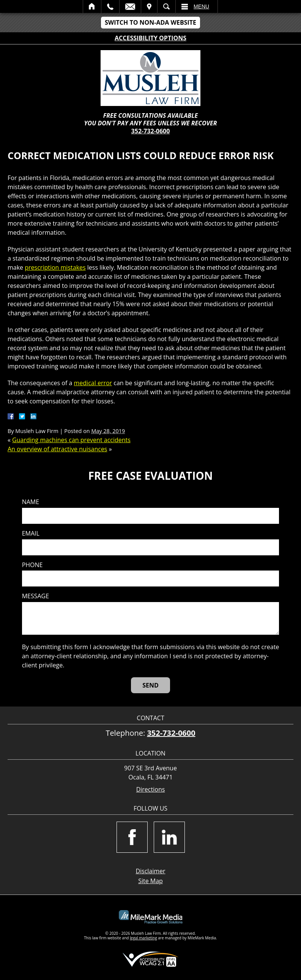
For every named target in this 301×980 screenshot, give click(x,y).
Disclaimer (150, 871)
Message (35, 596)
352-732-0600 (151, 131)
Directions (151, 790)
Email (130, 6)
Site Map (150, 881)
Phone (32, 565)
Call (110, 6)
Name (31, 502)
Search (166, 6)
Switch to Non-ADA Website (150, 22)
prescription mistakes (55, 267)
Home (92, 6)
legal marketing (143, 938)
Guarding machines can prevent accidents (71, 440)
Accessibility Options (150, 38)
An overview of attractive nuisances (58, 449)
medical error (93, 383)
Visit (149, 6)
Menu (201, 6)
